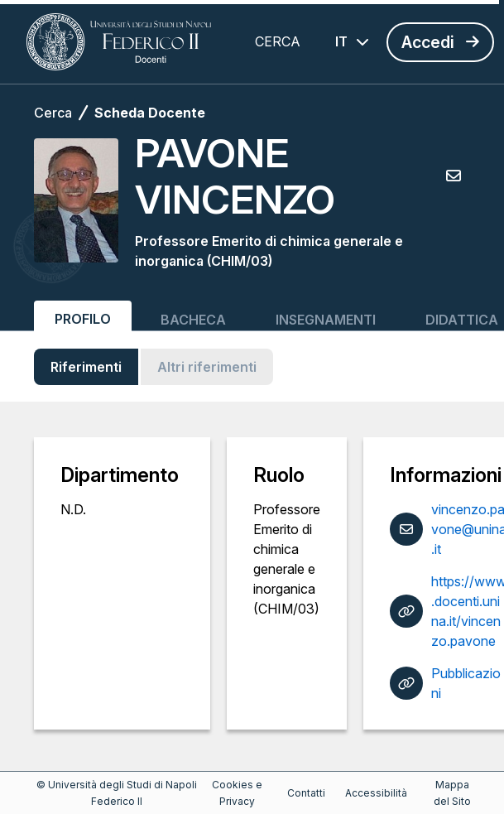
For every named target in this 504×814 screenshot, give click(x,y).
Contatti (306, 793)
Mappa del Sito (452, 793)
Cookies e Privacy (237, 793)
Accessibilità (376, 793)
